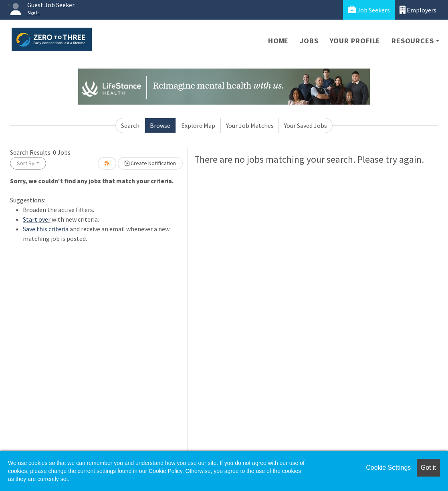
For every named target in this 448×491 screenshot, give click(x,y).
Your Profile (355, 41)
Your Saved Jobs (306, 125)
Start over (37, 219)
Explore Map (198, 125)
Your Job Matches (250, 125)
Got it (428, 468)
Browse (160, 125)
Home (278, 41)
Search (130, 125)
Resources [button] (413, 41)
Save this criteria (46, 229)
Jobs (309, 41)
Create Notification (150, 163)
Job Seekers (369, 10)
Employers (418, 10)
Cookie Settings (388, 468)
